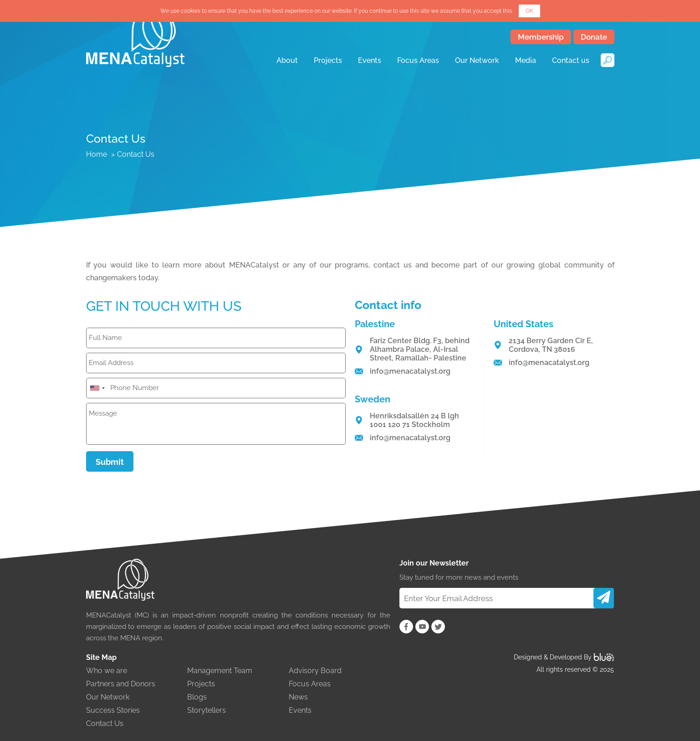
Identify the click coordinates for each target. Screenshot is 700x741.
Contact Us (105, 723)
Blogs (197, 697)
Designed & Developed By (564, 657)
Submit (110, 462)
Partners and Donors (121, 684)
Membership (541, 37)
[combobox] (97, 388)
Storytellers (207, 710)
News (298, 697)
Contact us (571, 60)
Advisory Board (315, 671)
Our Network (477, 60)
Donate (594, 37)
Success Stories (113, 710)
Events (370, 60)
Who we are (107, 671)
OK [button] (529, 11)
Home (97, 154)
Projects (328, 60)
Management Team (220, 671)
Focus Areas (418, 60)
